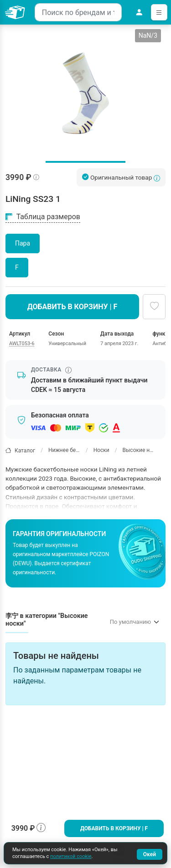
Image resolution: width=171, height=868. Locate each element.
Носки (101, 450)
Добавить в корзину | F (114, 828)
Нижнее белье (64, 450)
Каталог (20, 450)
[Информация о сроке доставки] (68, 370)
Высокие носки (139, 450)
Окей (150, 854)
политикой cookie (71, 856)
